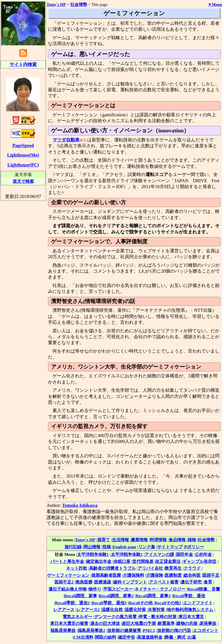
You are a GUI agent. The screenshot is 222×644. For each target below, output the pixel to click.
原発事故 (208, 623)
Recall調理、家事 (81, 596)
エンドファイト (198, 603)
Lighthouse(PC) (23, 165)
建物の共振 (187, 623)
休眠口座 (122, 561)
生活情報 (120, 540)
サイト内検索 (23, 64)
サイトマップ (170, 547)
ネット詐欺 (77, 568)
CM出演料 (83, 637)
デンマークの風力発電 (115, 617)
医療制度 (173, 575)
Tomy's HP (85, 540)
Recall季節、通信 (189, 596)
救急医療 (84, 582)
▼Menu (215, 5)
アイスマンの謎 (159, 554)
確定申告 (127, 637)
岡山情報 (92, 547)
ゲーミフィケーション (68, 575)
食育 (208, 582)
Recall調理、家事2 (116, 596)
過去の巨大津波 (105, 623)
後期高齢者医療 (106, 575)
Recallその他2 (168, 603)
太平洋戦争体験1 (93, 554)
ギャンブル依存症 (199, 561)
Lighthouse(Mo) (23, 155)
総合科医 (192, 575)
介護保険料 (134, 575)
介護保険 (155, 575)
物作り (95, 589)
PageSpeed (23, 145)
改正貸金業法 (168, 561)
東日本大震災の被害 (69, 623)
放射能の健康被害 (124, 630)
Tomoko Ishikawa (80, 505)
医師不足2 (64, 582)
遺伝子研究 (191, 582)
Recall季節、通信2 (72, 603)
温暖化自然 (112, 610)
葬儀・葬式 (175, 637)
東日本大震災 (191, 617)
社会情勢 (206, 540)
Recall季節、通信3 (109, 603)
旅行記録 (73, 547)
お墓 (192, 637)
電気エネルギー (77, 617)
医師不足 (211, 575)
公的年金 (203, 554)
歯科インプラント (130, 582)
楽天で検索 (23, 181)
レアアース (64, 610)
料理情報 (158, 540)
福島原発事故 (63, 630)
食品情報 (177, 540)
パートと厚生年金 (67, 561)
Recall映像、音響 (204, 589)
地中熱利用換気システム (190, 610)
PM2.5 (149, 630)
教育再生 (173, 568)
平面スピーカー (118, 589)
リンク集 (147, 547)
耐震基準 (166, 623)
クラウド (192, 568)
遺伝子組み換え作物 (68, 589)
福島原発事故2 (91, 630)
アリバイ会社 (150, 568)
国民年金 (184, 554)
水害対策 (156, 610)
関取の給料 (106, 637)
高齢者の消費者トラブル (112, 568)
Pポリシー (194, 547)
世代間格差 (143, 561)
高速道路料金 (150, 637)
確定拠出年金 (99, 561)
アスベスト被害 (164, 582)
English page (124, 547)
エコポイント (206, 630)
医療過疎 (103, 582)
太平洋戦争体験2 (127, 554)
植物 (192, 540)
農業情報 (139, 540)
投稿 (107, 547)
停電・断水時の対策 (158, 617)
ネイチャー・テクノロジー (160, 589)
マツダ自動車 (66, 140)
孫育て (104, 540)
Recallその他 (140, 603)
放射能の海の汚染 (174, 630)
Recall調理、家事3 (153, 596)
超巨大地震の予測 (139, 623)
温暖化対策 (135, 610)
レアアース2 (88, 610)
